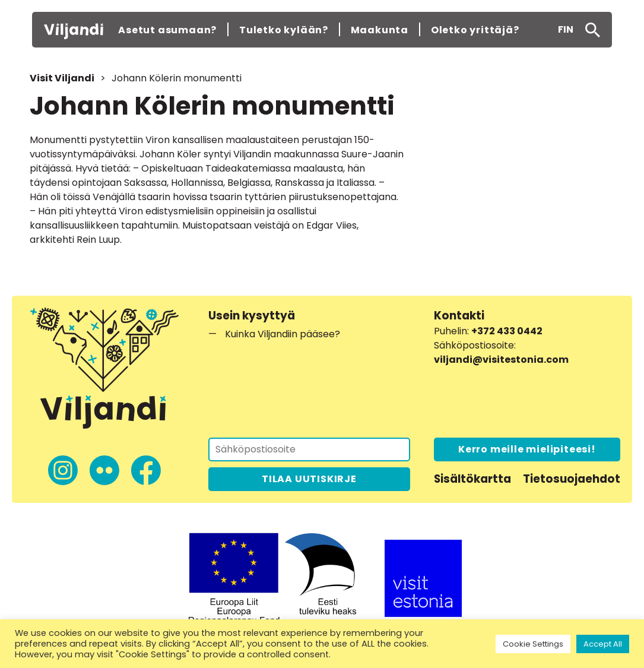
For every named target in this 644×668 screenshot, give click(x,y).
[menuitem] (566, 30)
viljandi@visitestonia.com (501, 360)
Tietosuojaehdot (572, 479)
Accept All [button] (603, 644)
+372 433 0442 (507, 331)
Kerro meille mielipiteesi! (527, 449)
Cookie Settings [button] (533, 644)
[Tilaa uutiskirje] (309, 449)
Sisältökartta (472, 479)
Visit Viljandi (62, 78)
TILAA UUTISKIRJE (309, 479)
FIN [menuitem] (566, 29)
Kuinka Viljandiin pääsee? (283, 334)
